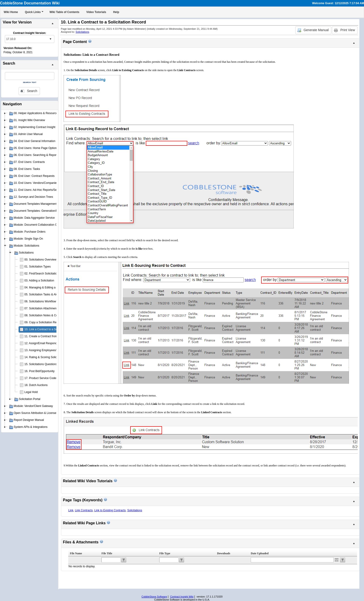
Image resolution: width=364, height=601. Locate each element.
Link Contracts (84, 510)
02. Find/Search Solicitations (42, 274)
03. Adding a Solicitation (39, 281)
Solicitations (83, 32)
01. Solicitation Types (37, 267)
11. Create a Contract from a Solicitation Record (54, 336)
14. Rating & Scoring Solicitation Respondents (53, 357)
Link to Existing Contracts (110, 510)
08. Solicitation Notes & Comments (46, 315)
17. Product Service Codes (41, 378)
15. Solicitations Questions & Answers (48, 364)
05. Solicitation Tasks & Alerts (43, 294)
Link (71, 510)
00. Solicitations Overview (40, 260)
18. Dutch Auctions (36, 385)
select (50, 39)
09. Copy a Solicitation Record (43, 322)
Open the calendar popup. (337, 560)
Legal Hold (31, 392)
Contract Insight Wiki (182, 597)
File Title (107, 553)
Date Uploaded (260, 553)
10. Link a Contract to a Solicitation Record (51, 329)
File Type (165, 553)
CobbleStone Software (154, 597)
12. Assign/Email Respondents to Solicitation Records (58, 343)
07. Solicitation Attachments (41, 308)
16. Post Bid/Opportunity (39, 371)
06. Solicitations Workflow (40, 301)
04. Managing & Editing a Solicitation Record (52, 287)
